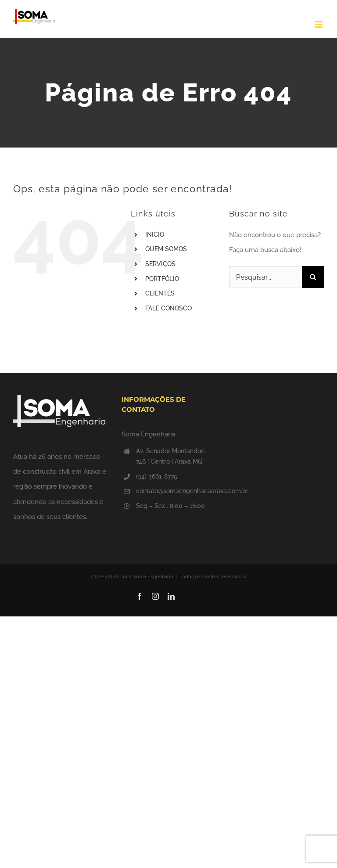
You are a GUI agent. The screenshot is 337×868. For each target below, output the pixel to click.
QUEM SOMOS (166, 249)
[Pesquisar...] (265, 277)
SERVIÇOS (160, 264)
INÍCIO (155, 234)
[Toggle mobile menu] (319, 24)
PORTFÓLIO (162, 279)
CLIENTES (160, 293)
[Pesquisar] (313, 277)
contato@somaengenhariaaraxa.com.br (176, 491)
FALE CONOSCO (168, 308)
